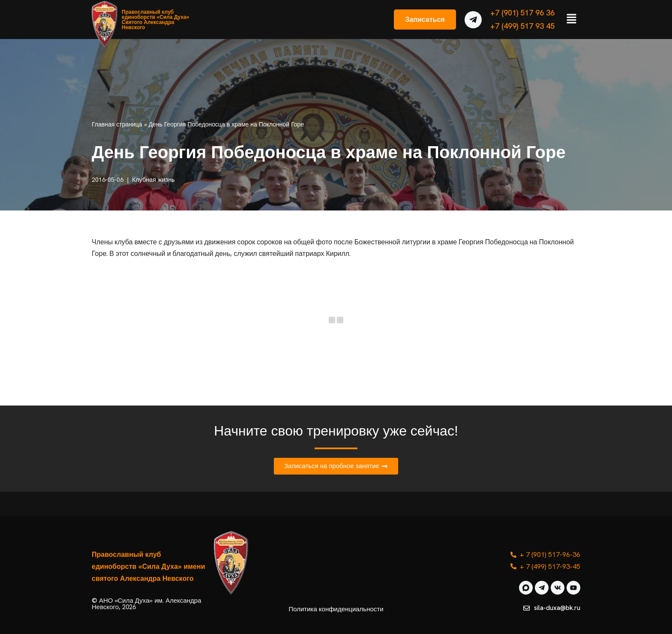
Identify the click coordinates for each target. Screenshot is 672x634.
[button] (572, 19)
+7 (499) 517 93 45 (522, 26)
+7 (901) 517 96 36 (522, 13)
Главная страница (117, 124)
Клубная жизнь (153, 180)
